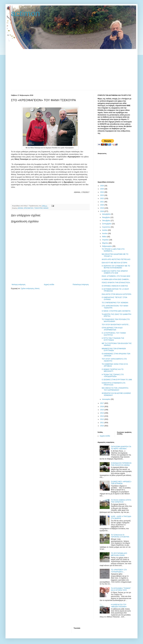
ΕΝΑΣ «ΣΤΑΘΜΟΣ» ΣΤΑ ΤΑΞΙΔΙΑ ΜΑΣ (116, 276)
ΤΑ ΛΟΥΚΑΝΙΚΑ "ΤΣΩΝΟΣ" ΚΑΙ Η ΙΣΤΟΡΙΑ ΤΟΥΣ (121, 589)
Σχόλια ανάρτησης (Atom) (30, 289)
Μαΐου (105, 237)
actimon (25, 13)
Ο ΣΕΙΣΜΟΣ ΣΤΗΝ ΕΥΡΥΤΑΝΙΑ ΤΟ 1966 (117, 380)
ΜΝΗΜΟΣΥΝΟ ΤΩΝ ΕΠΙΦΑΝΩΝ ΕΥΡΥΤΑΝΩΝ (114, 350)
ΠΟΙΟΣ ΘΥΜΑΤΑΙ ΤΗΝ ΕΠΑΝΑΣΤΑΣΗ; (116, 283)
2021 (102, 202)
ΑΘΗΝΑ (20, 208)
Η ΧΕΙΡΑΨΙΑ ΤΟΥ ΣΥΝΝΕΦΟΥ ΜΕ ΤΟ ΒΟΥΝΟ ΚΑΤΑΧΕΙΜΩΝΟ (116, 267)
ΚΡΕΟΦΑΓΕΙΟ (29, 208)
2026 (102, 186)
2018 (102, 211)
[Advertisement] (71, 70)
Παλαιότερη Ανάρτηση (81, 285)
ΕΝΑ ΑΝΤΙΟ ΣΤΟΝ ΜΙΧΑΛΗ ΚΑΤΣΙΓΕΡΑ (117, 294)
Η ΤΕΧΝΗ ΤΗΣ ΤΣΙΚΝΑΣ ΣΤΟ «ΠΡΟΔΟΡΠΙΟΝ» (113, 376)
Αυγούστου (106, 227)
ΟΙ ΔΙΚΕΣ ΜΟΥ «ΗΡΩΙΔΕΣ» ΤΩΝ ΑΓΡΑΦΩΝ (121, 483)
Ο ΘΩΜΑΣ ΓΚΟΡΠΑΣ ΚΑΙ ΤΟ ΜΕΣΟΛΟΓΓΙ (113, 370)
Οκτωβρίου (106, 221)
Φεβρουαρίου (107, 246)
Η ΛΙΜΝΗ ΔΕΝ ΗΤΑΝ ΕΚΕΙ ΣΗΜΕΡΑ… (116, 279)
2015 (102, 410)
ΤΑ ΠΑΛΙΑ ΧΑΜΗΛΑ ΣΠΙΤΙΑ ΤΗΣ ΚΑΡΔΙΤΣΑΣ (121, 501)
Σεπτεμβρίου (107, 224)
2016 (102, 407)
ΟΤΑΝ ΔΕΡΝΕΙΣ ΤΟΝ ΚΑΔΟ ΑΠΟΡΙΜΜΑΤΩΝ (112, 329)
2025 (102, 189)
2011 (102, 423)
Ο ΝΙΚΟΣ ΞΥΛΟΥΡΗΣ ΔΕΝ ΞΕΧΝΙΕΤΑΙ (116, 311)
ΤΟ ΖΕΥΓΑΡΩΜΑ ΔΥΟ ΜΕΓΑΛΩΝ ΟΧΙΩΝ (119, 554)
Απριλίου (106, 240)
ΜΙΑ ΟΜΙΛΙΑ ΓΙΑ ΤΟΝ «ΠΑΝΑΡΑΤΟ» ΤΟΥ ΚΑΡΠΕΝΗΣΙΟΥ (115, 389)
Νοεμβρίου (106, 217)
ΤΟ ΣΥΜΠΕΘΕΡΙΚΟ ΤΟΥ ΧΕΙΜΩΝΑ (115, 303)
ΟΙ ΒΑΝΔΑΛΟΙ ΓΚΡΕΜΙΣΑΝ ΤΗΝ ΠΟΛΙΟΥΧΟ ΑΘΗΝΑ (121, 464)
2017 (102, 403)
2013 (102, 416)
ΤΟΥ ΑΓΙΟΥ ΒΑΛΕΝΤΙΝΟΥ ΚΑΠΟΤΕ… (116, 325)
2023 (102, 195)
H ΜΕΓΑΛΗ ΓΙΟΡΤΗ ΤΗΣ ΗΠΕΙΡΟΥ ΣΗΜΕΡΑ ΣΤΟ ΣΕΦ (115, 272)
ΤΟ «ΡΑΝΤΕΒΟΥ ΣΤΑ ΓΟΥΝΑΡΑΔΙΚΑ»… (119, 571)
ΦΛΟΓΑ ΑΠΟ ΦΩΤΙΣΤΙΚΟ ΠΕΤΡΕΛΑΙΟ (116, 259)
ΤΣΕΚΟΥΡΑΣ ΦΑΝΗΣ (41, 208)
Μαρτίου (105, 243)
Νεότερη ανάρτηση (18, 285)
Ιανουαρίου (106, 399)
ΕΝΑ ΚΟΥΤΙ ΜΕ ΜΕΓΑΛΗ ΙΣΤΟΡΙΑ (114, 263)
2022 (102, 198)
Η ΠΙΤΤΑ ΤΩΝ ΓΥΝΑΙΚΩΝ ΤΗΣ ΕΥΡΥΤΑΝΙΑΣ (113, 339)
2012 (102, 419)
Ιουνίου (105, 233)
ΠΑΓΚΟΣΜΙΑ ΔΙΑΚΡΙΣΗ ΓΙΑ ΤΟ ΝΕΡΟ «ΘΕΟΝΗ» (121, 448)
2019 (102, 208)
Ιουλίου (105, 230)
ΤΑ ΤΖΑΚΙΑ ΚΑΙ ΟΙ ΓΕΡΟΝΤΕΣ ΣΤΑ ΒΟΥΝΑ (120, 536)
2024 (102, 192)
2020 (102, 205)
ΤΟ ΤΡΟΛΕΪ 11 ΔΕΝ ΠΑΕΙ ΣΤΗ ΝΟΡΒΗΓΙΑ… (113, 250)
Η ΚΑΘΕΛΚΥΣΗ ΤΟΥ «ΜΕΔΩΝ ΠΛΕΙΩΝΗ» (119, 606)
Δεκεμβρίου (107, 214)
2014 (102, 413)
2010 (102, 426)
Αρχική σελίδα (49, 285)
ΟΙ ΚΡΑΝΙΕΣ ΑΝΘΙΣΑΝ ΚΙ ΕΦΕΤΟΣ (115, 286)
